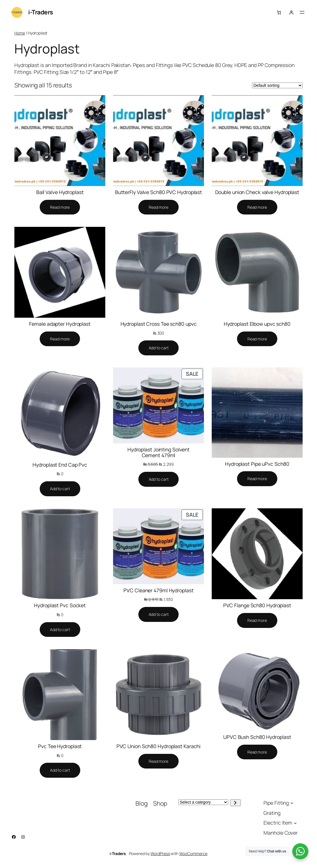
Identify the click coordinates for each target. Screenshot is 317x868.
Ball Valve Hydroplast (60, 192)
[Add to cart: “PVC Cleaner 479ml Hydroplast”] (159, 614)
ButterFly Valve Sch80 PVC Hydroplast (158, 192)
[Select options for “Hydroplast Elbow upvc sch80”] (257, 339)
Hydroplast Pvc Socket (60, 606)
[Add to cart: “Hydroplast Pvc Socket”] (60, 630)
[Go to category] (235, 803)
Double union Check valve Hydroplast (257, 192)
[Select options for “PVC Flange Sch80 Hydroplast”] (257, 620)
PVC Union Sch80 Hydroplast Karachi (159, 746)
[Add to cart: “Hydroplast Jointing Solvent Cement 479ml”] (159, 479)
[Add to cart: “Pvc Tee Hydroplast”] (60, 770)
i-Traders (41, 12)
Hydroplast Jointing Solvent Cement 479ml (158, 452)
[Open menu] (302, 12)
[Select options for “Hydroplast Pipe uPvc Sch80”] (257, 479)
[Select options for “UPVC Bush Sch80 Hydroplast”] (257, 752)
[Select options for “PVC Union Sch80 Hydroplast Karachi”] (158, 761)
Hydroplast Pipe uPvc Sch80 (257, 464)
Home (20, 33)
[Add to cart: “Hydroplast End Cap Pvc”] (60, 489)
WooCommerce (193, 853)
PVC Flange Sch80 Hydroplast (257, 606)
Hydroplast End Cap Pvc (60, 465)
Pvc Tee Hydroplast (60, 746)
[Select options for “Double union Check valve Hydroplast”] (257, 207)
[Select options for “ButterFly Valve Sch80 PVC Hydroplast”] (158, 207)
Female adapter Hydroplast (60, 324)
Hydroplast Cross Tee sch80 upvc (159, 324)
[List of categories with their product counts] (203, 802)
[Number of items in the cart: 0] (279, 13)
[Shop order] (277, 85)
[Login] (291, 13)
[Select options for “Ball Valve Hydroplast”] (60, 207)
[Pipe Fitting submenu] (292, 803)
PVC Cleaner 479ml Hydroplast (158, 591)
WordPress (160, 853)
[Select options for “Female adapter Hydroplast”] (60, 339)
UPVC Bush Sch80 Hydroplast (257, 737)
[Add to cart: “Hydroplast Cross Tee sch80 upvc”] (159, 348)
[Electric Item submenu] (295, 823)
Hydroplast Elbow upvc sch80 (257, 324)
